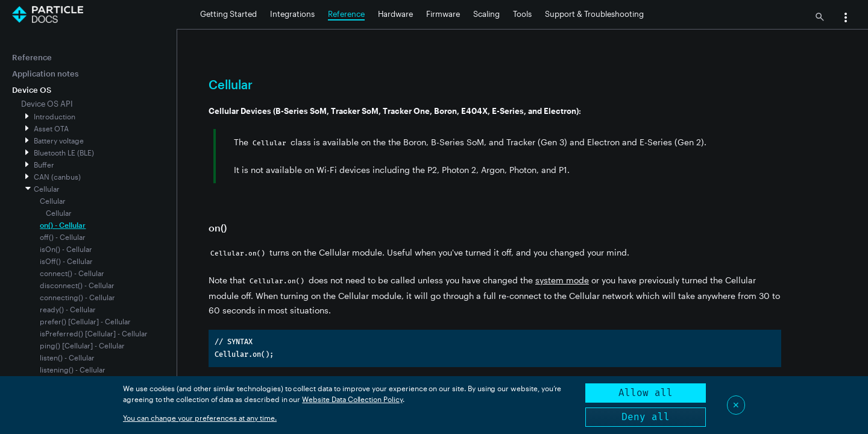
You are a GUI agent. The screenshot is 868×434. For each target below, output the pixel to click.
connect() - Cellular (72, 273)
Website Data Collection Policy (352, 399)
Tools (522, 14)
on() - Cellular (63, 225)
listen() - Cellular (67, 357)
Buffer (44, 165)
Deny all (646, 417)
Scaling (486, 14)
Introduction (55, 116)
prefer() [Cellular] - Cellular (85, 321)
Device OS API (47, 104)
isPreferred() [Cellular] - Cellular (94, 333)
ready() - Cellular (68, 309)
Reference (346, 14)
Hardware (395, 14)
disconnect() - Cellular (77, 285)
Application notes (45, 74)
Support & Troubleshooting (594, 14)
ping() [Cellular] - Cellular (82, 345)
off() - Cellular (63, 237)
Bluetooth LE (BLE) (64, 153)
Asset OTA (51, 128)
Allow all (646, 393)
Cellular (47, 189)
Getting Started (228, 14)
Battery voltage (59, 140)
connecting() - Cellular (77, 297)
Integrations (292, 14)
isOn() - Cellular (66, 249)
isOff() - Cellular (66, 261)
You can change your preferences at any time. (200, 418)
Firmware (443, 14)
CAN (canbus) (57, 177)
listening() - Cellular (73, 370)
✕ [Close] (736, 405)
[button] (846, 19)
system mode (562, 280)
